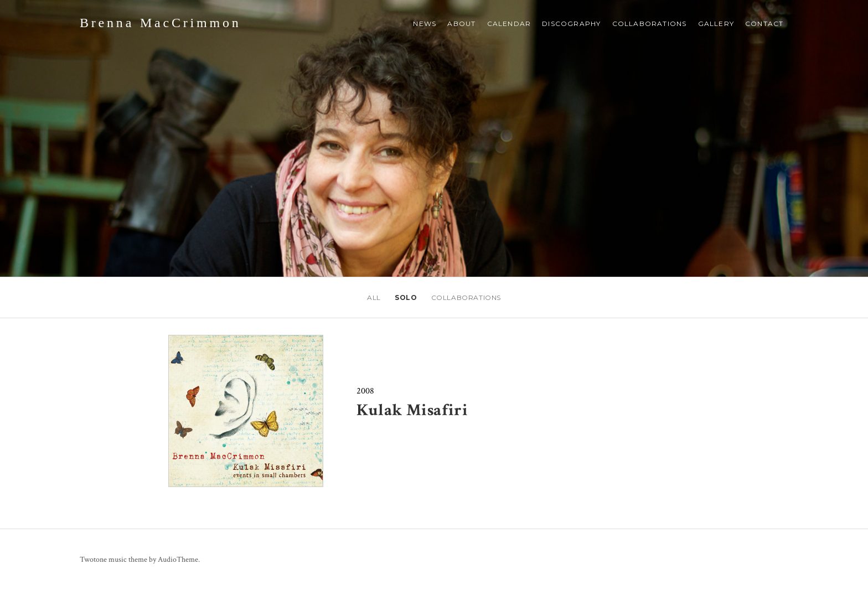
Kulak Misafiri (412, 410)
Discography (571, 24)
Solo (406, 297)
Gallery (716, 24)
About (461, 24)
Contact (764, 24)
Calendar (509, 24)
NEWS (425, 24)
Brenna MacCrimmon (161, 23)
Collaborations (650, 24)
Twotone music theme (113, 560)
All (374, 297)
